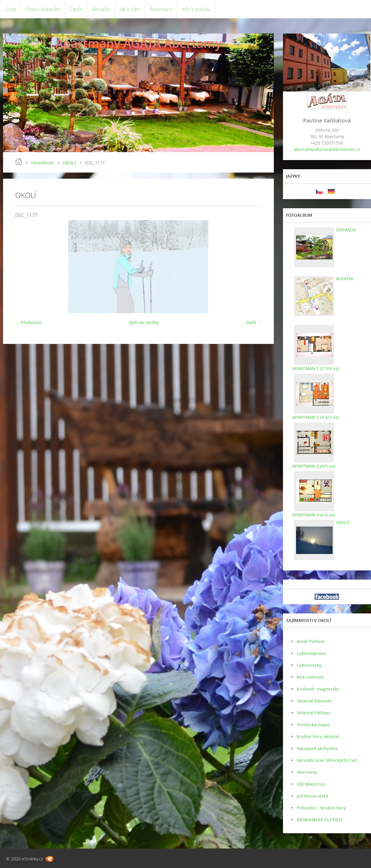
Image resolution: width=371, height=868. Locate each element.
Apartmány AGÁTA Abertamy (138, 43)
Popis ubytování (43, 9)
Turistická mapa (313, 725)
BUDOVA (345, 279)
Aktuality (101, 9)
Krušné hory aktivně (318, 736)
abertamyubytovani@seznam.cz (327, 149)
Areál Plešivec (311, 641)
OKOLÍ (69, 163)
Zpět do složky (144, 322)
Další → (254, 322)
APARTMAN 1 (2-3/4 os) (316, 368)
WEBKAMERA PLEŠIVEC (320, 820)
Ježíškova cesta (312, 796)
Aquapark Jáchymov (317, 748)
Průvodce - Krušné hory (321, 808)
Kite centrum (310, 677)
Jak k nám (130, 9)
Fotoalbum (42, 163)
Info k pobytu (196, 9)
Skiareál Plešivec (314, 713)
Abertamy (307, 772)
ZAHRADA (346, 230)
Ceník (76, 9)
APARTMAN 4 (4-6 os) (314, 515)
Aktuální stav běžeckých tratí (327, 760)
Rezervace (161, 9)
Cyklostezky (309, 665)
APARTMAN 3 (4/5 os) (314, 466)
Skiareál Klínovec (314, 701)
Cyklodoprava (311, 653)
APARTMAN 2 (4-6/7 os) (316, 417)
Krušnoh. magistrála (318, 689)
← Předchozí (28, 322)
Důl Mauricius (311, 784)
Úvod (11, 9)
